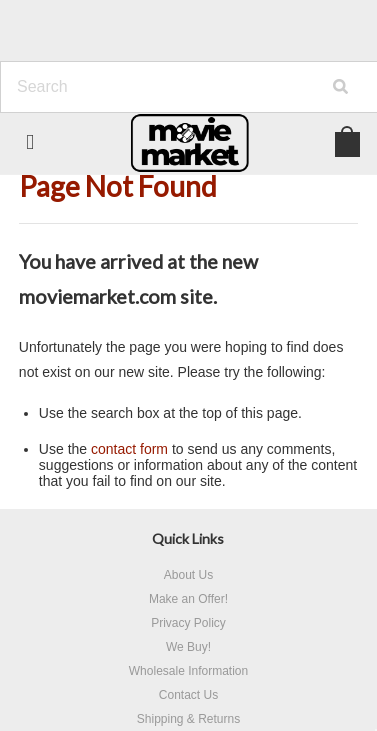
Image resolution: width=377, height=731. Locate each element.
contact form (129, 449)
